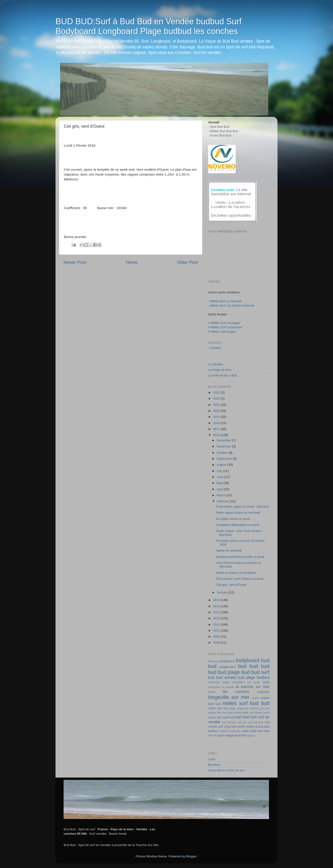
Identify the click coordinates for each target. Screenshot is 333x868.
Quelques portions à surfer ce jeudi (240, 557)
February (223, 501)
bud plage (247, 677)
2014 (217, 606)
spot (245, 713)
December (224, 440)
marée (255, 698)
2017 (217, 429)
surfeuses (235, 731)
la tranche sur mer (253, 687)
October (223, 453)
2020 (217, 411)
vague (221, 735)
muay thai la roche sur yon (226, 770)
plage (232, 708)
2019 (217, 417)
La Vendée (216, 364)
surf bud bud (246, 717)
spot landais (256, 713)
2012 (217, 618)
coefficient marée (219, 682)
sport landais (235, 713)
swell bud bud (260, 731)
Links (212, 759)
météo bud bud (218, 708)
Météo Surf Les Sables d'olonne (232, 305)
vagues (251, 735)
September (225, 459)
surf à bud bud (227, 727)
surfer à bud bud (258, 727)
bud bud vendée (222, 677)
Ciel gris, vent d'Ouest (231, 585)
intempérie (214, 687)
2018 (217, 423)
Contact (215, 348)
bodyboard (227, 661)
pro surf (265, 708)
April (220, 489)
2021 (217, 405)
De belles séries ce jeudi (233, 519)
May (220, 483)
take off (212, 735)
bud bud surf (255, 672)
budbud (263, 677)
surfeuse (224, 731)
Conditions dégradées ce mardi (238, 525)
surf (220, 717)
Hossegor (213, 661)
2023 (217, 392)
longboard (263, 692)
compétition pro (242, 682)
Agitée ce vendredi (229, 550)
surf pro (242, 722)
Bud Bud (214, 765)
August (222, 465)
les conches (236, 691)
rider (224, 713)
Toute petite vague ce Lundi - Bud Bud (242, 507)
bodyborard (228, 667)
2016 (217, 435)
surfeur (213, 731)
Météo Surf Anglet (223, 332)
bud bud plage (224, 672)
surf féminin (229, 722)
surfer (242, 727)
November (224, 446)
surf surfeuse (256, 722)
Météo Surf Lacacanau (227, 327)
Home (132, 262)
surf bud (229, 717)
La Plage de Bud (220, 370)
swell (245, 731)
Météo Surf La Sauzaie (226, 301)
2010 (217, 631)
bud (242, 666)
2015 (217, 600)
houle (266, 682)
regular (212, 713)
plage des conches (248, 708)
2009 (217, 637)
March (221, 495)
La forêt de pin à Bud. (223, 375)
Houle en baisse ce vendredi (236, 573)
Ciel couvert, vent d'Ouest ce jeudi (240, 579)
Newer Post (75, 262)
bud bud (259, 666)
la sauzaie (228, 687)
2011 (217, 625)
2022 (217, 398)
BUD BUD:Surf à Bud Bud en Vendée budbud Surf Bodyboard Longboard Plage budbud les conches (149, 26)
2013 (217, 612)
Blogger (191, 856)
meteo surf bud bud (246, 703)
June (220, 477)
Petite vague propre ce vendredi (238, 513)
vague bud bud (236, 735)
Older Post (187, 262)
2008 (217, 643)
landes (212, 692)
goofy (257, 682)
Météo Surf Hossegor (226, 323)
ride (219, 713)
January (223, 592)
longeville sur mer (229, 697)
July (220, 471)
